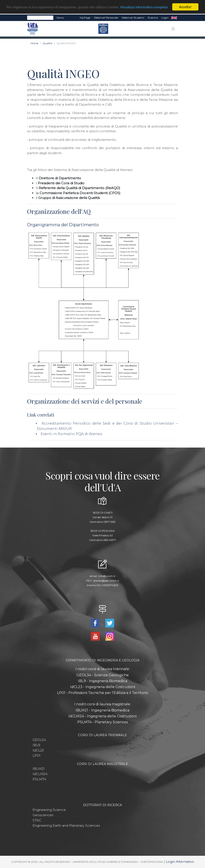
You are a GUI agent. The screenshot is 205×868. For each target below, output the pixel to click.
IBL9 (36, 745)
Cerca (60, 18)
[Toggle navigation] (173, 29)
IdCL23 (38, 750)
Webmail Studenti (133, 18)
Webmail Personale (106, 18)
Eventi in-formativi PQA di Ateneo (71, 434)
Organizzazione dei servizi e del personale (85, 401)
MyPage (85, 18)
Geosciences (43, 815)
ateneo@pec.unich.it (106, 581)
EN (174, 18)
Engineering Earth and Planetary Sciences (66, 825)
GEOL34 (39, 740)
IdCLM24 (40, 774)
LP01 (36, 756)
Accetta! (185, 7)
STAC (37, 820)
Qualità (47, 43)
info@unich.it (107, 576)
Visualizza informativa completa (144, 7)
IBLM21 (39, 769)
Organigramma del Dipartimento (63, 225)
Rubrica (153, 18)
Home (34, 43)
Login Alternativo (180, 862)
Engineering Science (49, 810)
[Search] (40, 18)
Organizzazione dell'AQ (59, 211)
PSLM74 (39, 779)
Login (165, 18)
